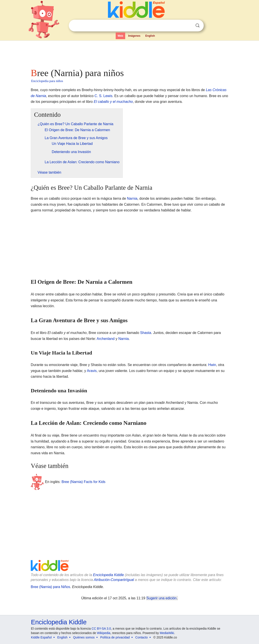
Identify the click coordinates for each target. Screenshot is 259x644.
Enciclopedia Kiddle (108, 575)
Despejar (188, 26)
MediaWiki (167, 633)
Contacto (142, 637)
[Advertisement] (129, 53)
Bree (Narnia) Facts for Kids (83, 482)
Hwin (212, 365)
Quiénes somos (84, 637)
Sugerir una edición (161, 598)
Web (120, 36)
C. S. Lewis (103, 96)
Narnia (132, 198)
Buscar (198, 26)
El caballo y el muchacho (113, 102)
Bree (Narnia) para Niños (50, 587)
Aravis (92, 371)
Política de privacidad (115, 637)
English (150, 36)
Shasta (146, 333)
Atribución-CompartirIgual (114, 580)
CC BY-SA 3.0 (101, 629)
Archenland (106, 339)
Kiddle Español (41, 637)
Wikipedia (104, 633)
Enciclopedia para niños (47, 81)
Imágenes (134, 36)
